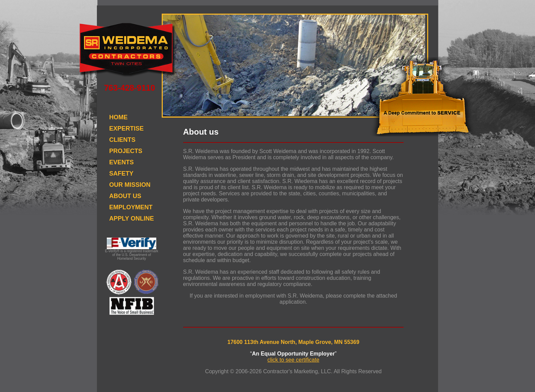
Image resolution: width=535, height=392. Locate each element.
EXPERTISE (126, 129)
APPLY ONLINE (132, 218)
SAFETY (121, 174)
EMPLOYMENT (131, 207)
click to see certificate (293, 360)
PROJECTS (126, 151)
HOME (118, 117)
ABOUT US (125, 196)
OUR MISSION (130, 185)
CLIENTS (122, 140)
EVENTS (121, 162)
